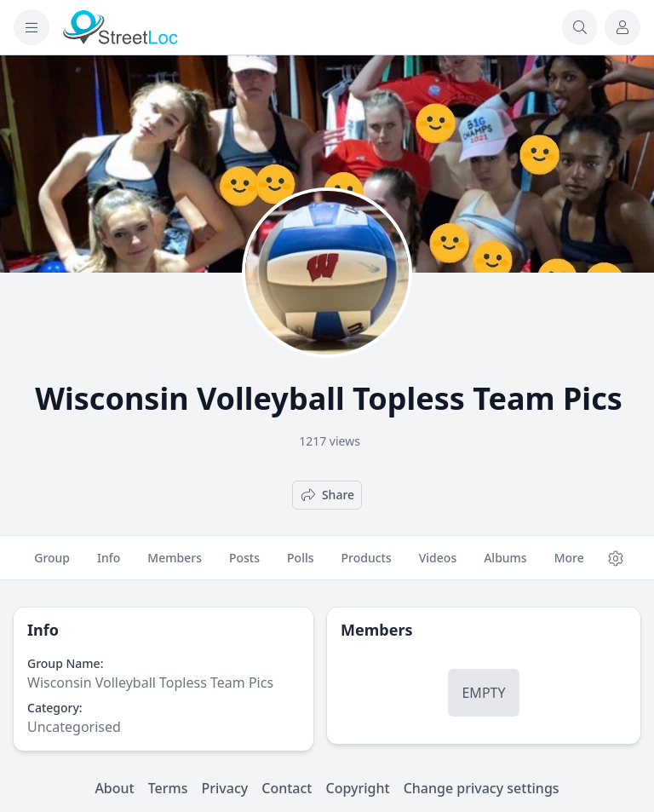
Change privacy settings (482, 788)
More (569, 565)
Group (52, 565)
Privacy (225, 788)
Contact (287, 788)
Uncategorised (74, 727)
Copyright (357, 788)
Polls (300, 565)
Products (367, 565)
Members (175, 565)
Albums (505, 565)
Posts (244, 565)
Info (109, 565)
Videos (438, 565)
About (114, 788)
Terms (168, 788)
